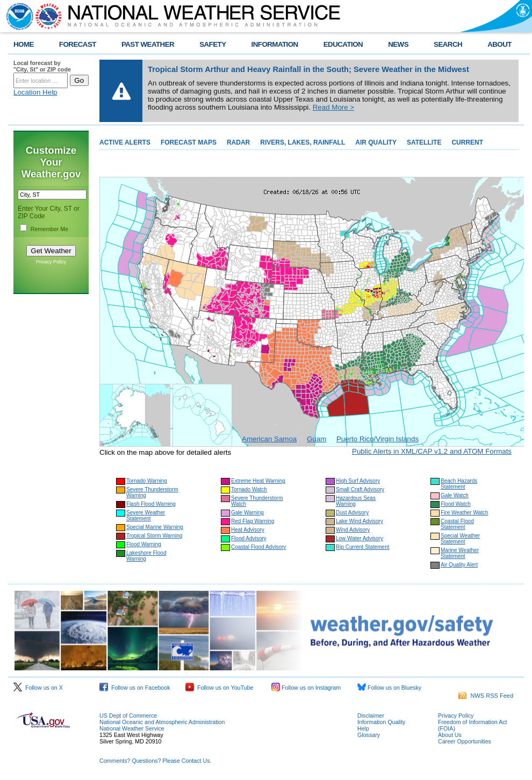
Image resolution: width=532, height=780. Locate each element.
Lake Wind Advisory (360, 521)
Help (363, 728)
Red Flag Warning (253, 521)
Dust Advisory (352, 513)
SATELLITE (424, 142)
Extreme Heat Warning (258, 481)
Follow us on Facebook (135, 688)
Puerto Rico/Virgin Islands (378, 439)
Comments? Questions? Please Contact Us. (155, 761)
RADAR (238, 142)
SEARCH (448, 44)
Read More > (333, 107)
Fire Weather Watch (464, 513)
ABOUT (499, 44)
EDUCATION (343, 44)
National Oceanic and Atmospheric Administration (162, 722)
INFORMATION (275, 44)
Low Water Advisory (360, 538)
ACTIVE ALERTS (125, 142)
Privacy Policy (51, 262)
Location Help (35, 92)
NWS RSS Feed (486, 696)
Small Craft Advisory (360, 489)
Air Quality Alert (459, 565)
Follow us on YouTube (219, 688)
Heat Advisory (248, 530)
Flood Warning (144, 544)
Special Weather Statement (460, 539)
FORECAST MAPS (189, 142)
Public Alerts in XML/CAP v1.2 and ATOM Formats (432, 451)
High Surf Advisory (358, 481)
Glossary (369, 735)
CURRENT (467, 142)
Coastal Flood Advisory (258, 547)
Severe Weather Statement (146, 516)
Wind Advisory (353, 530)
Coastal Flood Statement (457, 524)
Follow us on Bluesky (389, 688)
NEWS (398, 44)
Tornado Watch (249, 489)
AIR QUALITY (376, 142)
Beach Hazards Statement (459, 484)
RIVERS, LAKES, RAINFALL (303, 142)
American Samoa (269, 439)
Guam (317, 439)
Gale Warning (247, 513)
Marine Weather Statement (460, 553)
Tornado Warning (147, 481)
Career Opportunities (465, 741)
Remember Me (49, 229)
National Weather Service (132, 728)
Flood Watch (456, 504)
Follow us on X (38, 688)
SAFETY (213, 44)
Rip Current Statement (363, 547)
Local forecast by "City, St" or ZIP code (42, 66)
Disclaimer (371, 715)
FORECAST (78, 44)
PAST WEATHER (148, 44)
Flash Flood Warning (151, 504)
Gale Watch (455, 495)
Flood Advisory (249, 538)
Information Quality (381, 722)
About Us (450, 735)
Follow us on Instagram (306, 688)
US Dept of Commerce (128, 715)
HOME (24, 44)
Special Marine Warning (155, 527)
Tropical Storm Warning (154, 536)
